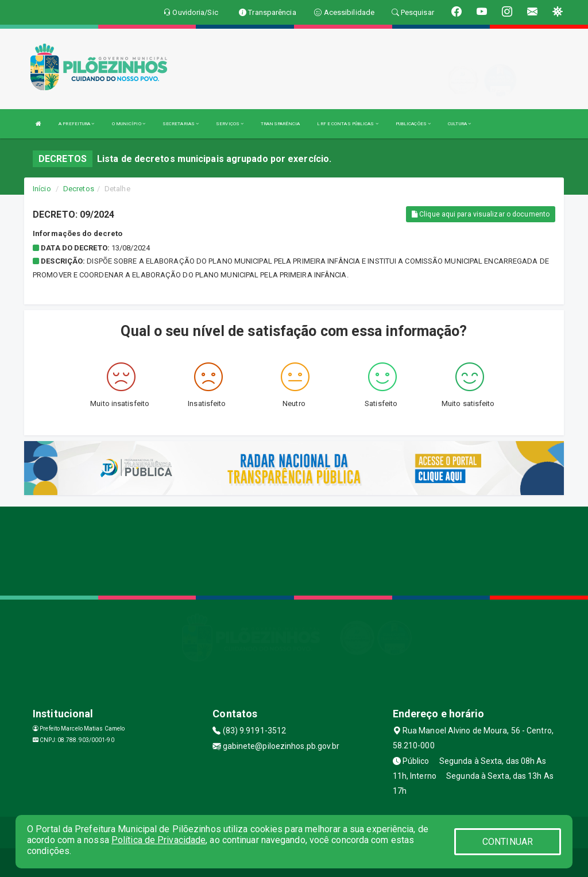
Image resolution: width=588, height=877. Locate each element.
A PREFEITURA (76, 124)
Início (42, 189)
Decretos (79, 189)
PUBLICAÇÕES (413, 124)
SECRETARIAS (181, 124)
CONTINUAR (508, 842)
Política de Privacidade (158, 840)
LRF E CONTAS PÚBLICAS (347, 124)
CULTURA (459, 124)
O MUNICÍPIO (129, 124)
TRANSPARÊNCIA (280, 124)
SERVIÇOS (230, 124)
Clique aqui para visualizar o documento (481, 214)
